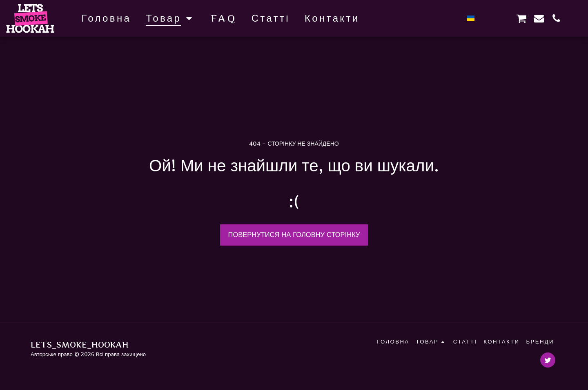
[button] (487, 18)
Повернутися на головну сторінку (294, 235)
